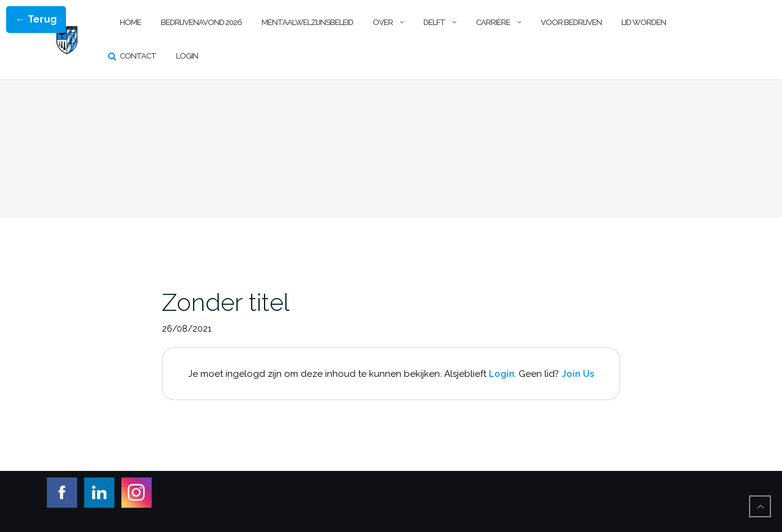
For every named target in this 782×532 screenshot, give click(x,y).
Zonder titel (226, 302)
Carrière (493, 22)
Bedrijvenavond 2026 (201, 22)
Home (130, 22)
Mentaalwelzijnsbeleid (307, 22)
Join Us (578, 374)
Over (383, 22)
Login (187, 56)
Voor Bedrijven (571, 22)
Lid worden (644, 22)
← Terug (36, 19)
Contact (138, 56)
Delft (434, 22)
